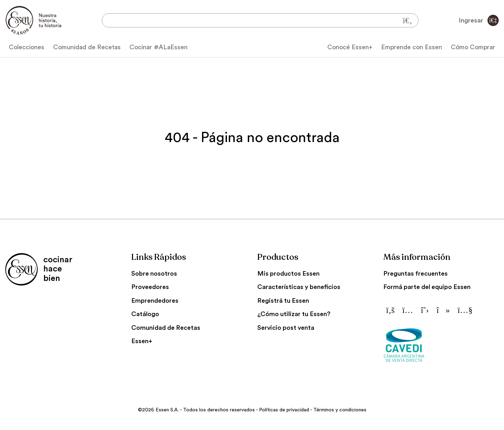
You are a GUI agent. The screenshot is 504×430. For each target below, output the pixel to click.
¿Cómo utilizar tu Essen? (294, 314)
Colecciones (27, 47)
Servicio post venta (286, 328)
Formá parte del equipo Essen (427, 287)
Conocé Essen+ (350, 47)
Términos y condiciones (340, 410)
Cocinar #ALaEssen (159, 47)
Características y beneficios (299, 287)
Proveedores (150, 287)
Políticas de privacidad (284, 410)
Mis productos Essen (288, 274)
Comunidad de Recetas (87, 47)
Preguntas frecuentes (415, 274)
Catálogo (145, 314)
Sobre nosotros (154, 274)
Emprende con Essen (412, 47)
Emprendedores (155, 301)
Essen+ (142, 341)
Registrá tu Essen (283, 301)
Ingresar (479, 20)
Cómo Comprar (473, 47)
